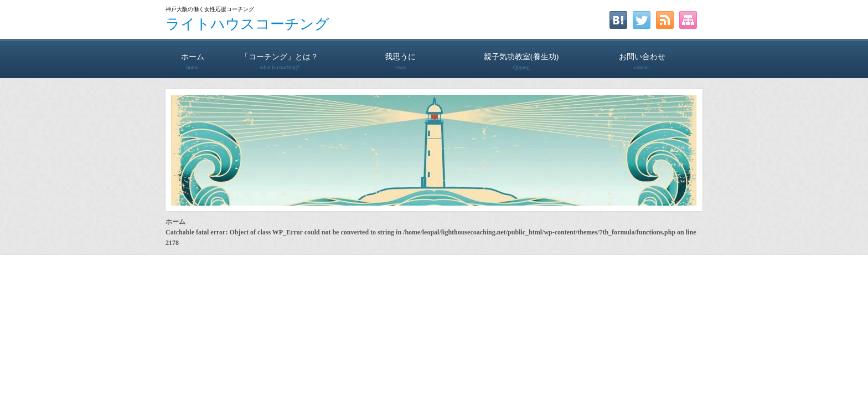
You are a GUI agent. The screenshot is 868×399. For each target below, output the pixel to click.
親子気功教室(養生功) (521, 57)
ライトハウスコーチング (247, 24)
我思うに (400, 57)
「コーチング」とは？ (280, 57)
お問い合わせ (642, 57)
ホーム (192, 57)
